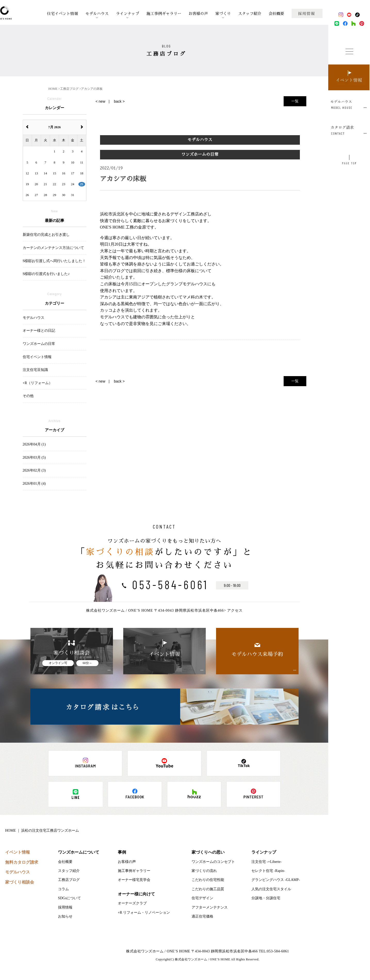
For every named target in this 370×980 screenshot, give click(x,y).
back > (119, 101)
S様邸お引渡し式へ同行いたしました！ (54, 261)
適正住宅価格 (202, 916)
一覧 (295, 101)
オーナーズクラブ (132, 903)
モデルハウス (97, 14)
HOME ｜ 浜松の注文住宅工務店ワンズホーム (42, 831)
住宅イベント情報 (62, 14)
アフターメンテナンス (210, 907)
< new (101, 101)
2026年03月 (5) (34, 457)
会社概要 (276, 14)
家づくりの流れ (204, 871)
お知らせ (65, 916)
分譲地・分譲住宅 (266, 898)
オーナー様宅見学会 (134, 880)
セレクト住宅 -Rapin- (268, 871)
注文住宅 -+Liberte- (266, 862)
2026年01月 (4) (34, 484)
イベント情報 (18, 852)
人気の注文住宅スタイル (271, 889)
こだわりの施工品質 (208, 889)
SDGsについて (69, 898)
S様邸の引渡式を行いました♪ (46, 274)
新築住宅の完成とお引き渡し (46, 235)
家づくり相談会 (20, 882)
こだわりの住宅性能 (208, 880)
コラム (63, 889)
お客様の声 (198, 14)
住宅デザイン (202, 898)
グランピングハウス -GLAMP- (276, 880)
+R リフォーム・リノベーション (144, 913)
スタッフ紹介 (250, 14)
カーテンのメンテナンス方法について (53, 248)
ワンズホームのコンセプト (213, 862)
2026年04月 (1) (34, 444)
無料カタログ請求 (22, 862)
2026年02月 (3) (34, 470)
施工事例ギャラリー (164, 14)
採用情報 (65, 907)
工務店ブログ (69, 880)
